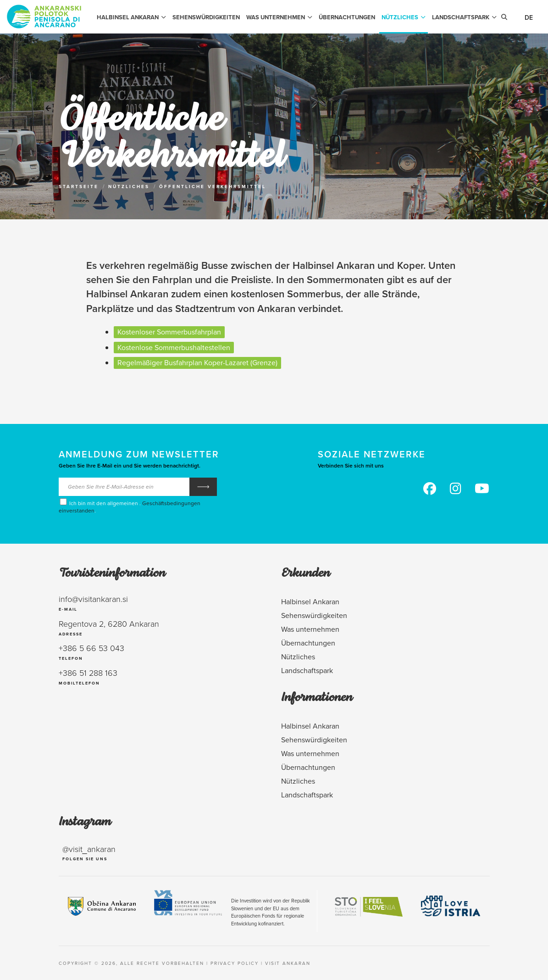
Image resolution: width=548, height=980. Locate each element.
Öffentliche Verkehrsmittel (213, 187)
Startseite (79, 187)
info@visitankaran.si (93, 599)
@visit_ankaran (89, 849)
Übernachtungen (347, 17)
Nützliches (404, 17)
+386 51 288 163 (88, 673)
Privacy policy (235, 963)
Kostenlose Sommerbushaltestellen (174, 347)
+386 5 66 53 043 (91, 648)
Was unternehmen (279, 17)
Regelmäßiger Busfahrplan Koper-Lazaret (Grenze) (197, 362)
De (529, 17)
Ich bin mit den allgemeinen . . (130, 506)
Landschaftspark (464, 17)
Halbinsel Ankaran (131, 17)
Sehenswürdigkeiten (206, 17)
